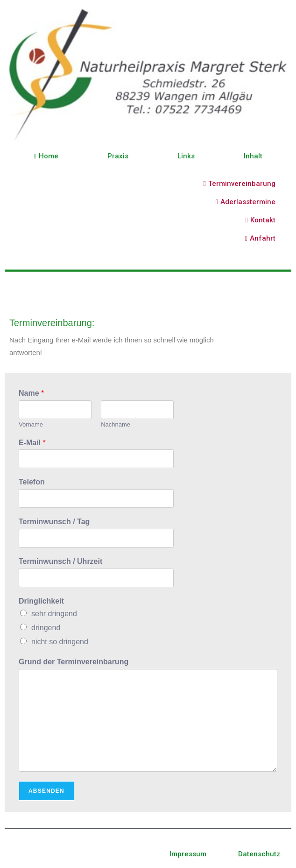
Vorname (31, 424)
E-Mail (32, 443)
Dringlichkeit (41, 601)
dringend (46, 628)
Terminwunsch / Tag (54, 522)
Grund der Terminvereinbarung (74, 662)
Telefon (32, 482)
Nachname (116, 424)
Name (31, 393)
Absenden (46, 791)
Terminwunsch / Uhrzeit (60, 561)
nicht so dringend (60, 642)
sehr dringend (54, 614)
